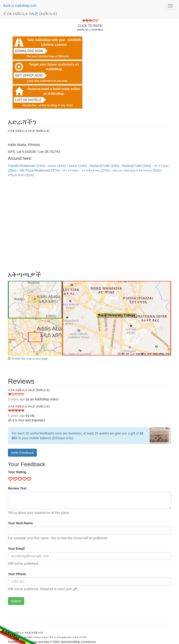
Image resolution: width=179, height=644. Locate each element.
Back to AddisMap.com (20, 6)
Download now (29, 51)
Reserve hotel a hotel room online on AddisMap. (54, 91)
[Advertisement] (89, 222)
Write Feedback (22, 453)
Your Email (16, 549)
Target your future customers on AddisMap (54, 67)
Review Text (17, 488)
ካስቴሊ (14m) (57, 166)
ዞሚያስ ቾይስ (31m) (21, 175)
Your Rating (17, 472)
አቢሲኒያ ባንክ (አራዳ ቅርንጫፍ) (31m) (137, 170)
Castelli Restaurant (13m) (27, 166)
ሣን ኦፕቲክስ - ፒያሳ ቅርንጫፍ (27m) (86, 170)
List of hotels (28, 100)
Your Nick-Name (20, 523)
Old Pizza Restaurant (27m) (40, 170)
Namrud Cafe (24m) (137, 166)
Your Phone (17, 574)
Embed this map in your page (28, 359)
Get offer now (29, 75)
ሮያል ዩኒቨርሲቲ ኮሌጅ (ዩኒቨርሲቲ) (30, 14)
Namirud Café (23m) (105, 166)
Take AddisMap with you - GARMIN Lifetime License (54, 42)
